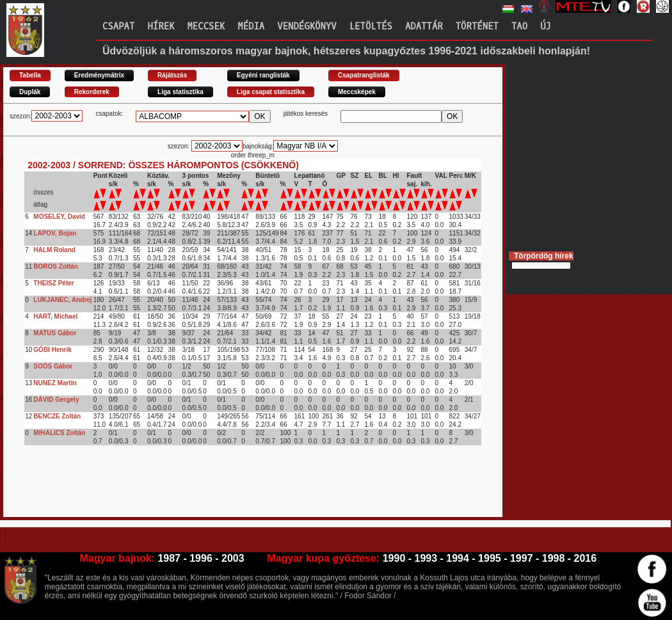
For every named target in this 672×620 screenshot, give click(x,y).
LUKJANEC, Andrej (62, 300)
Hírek (161, 27)
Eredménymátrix (99, 75)
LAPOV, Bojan (55, 233)
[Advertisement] (236, 488)
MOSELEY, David (59, 217)
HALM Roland (54, 250)
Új (546, 27)
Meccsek (206, 27)
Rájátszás (172, 75)
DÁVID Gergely (56, 400)
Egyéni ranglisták (263, 75)
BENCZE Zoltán (57, 416)
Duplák (30, 92)
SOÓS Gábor (53, 366)
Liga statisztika (180, 92)
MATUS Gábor (55, 333)
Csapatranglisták (364, 75)
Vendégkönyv (307, 27)
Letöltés (371, 27)
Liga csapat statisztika (271, 92)
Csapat (118, 27)
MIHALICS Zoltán (59, 433)
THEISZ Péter (53, 283)
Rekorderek (92, 92)
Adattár (424, 27)
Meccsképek (357, 92)
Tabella (30, 75)
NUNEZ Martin (55, 383)
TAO (519, 27)
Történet (477, 27)
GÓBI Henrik (52, 350)
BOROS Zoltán (55, 266)
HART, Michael (55, 316)
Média (251, 27)
